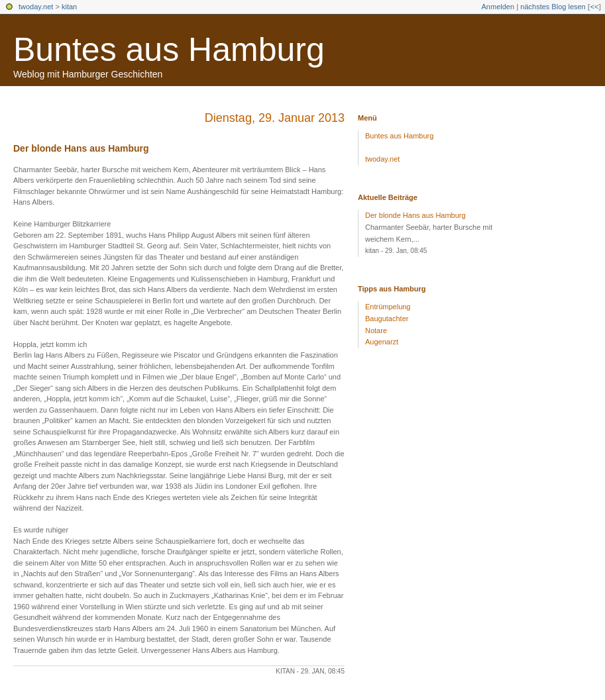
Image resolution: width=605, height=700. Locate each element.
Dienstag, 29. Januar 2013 (275, 118)
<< (594, 7)
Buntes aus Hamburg (169, 50)
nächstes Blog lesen (553, 7)
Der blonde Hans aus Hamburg (81, 148)
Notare (376, 330)
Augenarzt (382, 342)
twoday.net (36, 7)
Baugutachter (387, 319)
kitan (69, 7)
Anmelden (498, 7)
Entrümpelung (388, 307)
